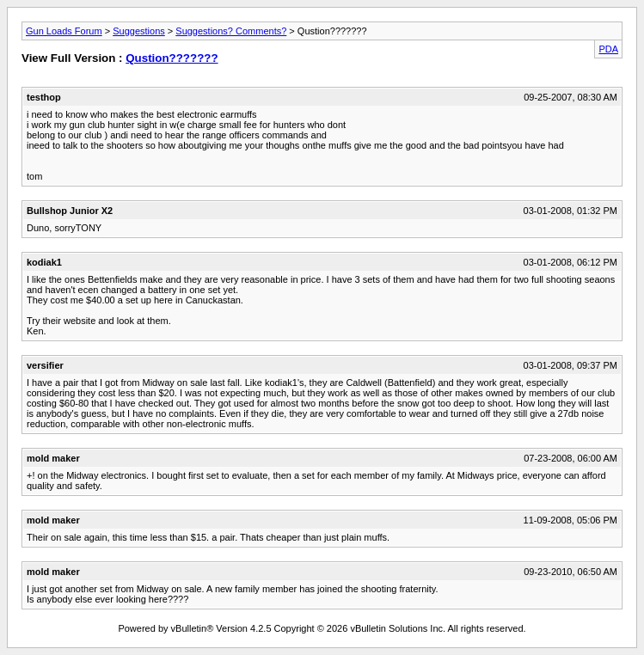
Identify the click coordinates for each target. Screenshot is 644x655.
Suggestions (139, 31)
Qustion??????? (172, 58)
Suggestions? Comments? (231, 31)
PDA (608, 49)
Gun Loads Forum (64, 31)
